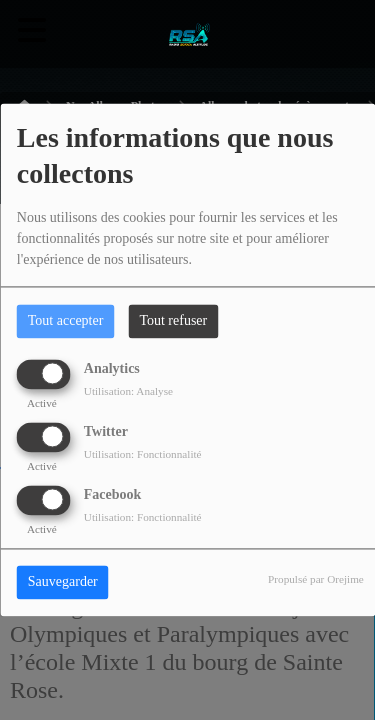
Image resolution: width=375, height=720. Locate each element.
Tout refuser (173, 321)
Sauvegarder (63, 582)
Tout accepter (66, 321)
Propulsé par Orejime (316, 580)
